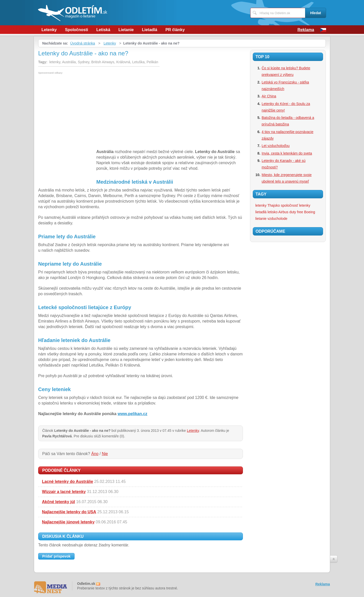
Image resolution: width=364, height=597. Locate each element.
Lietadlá (149, 30)
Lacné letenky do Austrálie (67, 482)
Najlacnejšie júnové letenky (68, 522)
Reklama (306, 30)
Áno (95, 454)
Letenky (49, 30)
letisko (272, 212)
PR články (175, 30)
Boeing (310, 212)
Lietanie (126, 30)
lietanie (261, 219)
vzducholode (277, 219)
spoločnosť (289, 205)
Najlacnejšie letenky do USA (69, 512)
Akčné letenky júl (59, 502)
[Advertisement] (81, 112)
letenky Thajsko (268, 205)
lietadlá (261, 212)
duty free (296, 212)
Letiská (103, 30)
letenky (305, 205)
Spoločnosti (77, 30)
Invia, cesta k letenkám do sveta (287, 153)
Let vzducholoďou (276, 146)
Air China (269, 96)
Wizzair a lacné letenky (64, 492)
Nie (105, 454)
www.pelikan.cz (132, 414)
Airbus (283, 212)
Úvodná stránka (83, 43)
